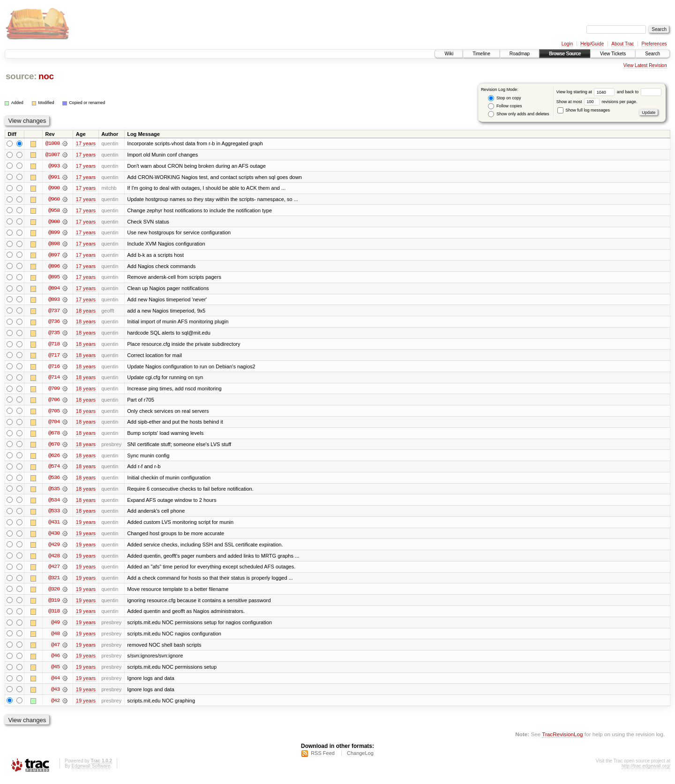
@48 (55, 638)
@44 (55, 683)
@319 (54, 605)
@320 (54, 593)
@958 (54, 211)
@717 (54, 357)
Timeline (481, 54)
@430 (54, 537)
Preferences (654, 44)
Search (652, 54)
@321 (54, 582)
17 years (86, 143)
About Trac (622, 44)
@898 (54, 245)
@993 (54, 166)
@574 (54, 470)
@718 (54, 346)
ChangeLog (360, 759)
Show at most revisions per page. (597, 102)
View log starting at (587, 92)
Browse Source (565, 54)
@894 (54, 290)
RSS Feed (323, 759)
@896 (54, 267)
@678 (54, 436)
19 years (86, 526)
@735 (54, 335)
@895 (54, 278)
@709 (54, 391)
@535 (54, 492)
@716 (54, 368)
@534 (54, 503)
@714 (54, 380)
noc (46, 76)
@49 (55, 627)
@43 (55, 694)
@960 (54, 200)
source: (21, 76)
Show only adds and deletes (518, 114)
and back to (639, 92)
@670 (54, 447)
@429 (54, 548)
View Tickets (613, 54)
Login (567, 44)
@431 (54, 526)
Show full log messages (584, 110)
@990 (54, 188)
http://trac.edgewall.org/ (646, 772)
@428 (54, 560)
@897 (54, 256)
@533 (54, 515)
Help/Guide (592, 44)
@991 (54, 177)
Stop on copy (504, 98)
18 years (86, 312)
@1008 (52, 143)
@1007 (52, 155)
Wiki (449, 54)
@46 (55, 661)
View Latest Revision (645, 65)
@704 (54, 425)
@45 (55, 672)
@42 (55, 706)
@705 (54, 413)
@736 (54, 323)
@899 (54, 233)
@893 (54, 301)
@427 (54, 571)
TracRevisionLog (562, 740)
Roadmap (520, 54)
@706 (54, 402)
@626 (54, 458)
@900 (54, 222)
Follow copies (505, 106)
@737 (54, 312)
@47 (55, 650)
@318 (54, 616)
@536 (54, 481)
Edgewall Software (91, 772)
